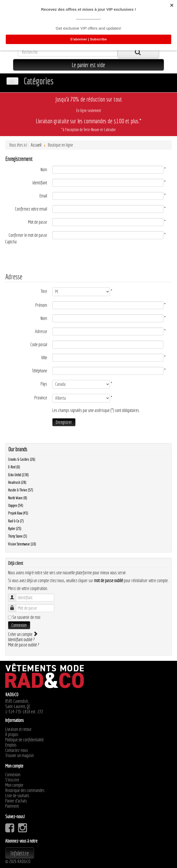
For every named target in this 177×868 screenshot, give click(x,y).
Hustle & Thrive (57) (21, 490)
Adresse (41, 331)
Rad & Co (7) (16, 521)
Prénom (41, 305)
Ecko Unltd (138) (18, 475)
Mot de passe (38, 222)
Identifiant (40, 183)
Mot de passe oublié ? (24, 645)
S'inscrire (12, 780)
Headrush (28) (17, 483)
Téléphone (40, 371)
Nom (44, 170)
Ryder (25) (15, 529)
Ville (44, 358)
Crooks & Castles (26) (22, 459)
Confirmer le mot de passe (28, 235)
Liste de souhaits (17, 796)
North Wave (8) (18, 498)
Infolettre (20, 853)
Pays (44, 384)
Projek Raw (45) (18, 513)
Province (41, 398)
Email (43, 196)
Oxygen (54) (16, 506)
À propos (12, 735)
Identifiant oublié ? (21, 639)
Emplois (11, 745)
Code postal (39, 345)
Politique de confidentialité (24, 740)
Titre (44, 291)
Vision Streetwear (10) (22, 544)
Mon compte (14, 785)
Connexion (19, 625)
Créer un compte (23, 634)
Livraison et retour (18, 729)
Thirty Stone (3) (18, 536)
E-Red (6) (14, 467)
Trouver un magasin (20, 756)
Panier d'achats (16, 801)
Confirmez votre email (31, 209)
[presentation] (45, 256)
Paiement (12, 806)
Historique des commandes (25, 790)
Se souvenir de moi (26, 617)
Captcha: (11, 242)
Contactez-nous (17, 750)
